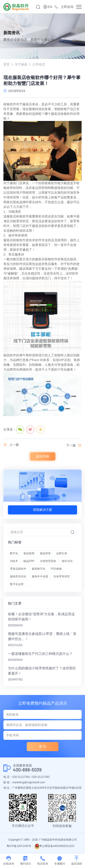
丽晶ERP (29, 561)
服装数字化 (39, 569)
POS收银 (56, 569)
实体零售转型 (62, 576)
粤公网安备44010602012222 (54, 846)
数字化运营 (17, 584)
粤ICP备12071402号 (19, 846)
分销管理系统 (48, 561)
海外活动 (67, 561)
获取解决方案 (43, 510)
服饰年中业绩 (40, 576)
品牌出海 (62, 553)
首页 (7, 64)
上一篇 (14, 445)
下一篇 (71, 445)
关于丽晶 (21, 64)
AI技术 (14, 561)
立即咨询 (67, 7)
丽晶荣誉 (45, 553)
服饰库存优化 (18, 576)
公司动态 (39, 64)
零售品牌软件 (18, 569)
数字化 (14, 553)
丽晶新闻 (29, 553)
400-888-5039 (27, 770)
